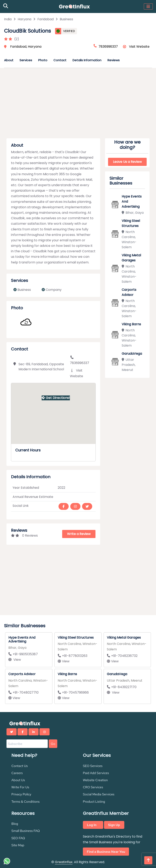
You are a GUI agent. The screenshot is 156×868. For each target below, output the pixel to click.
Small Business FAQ (26, 831)
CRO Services (93, 787)
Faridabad (45, 19)
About (9, 60)
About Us (18, 780)
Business (66, 19)
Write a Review (79, 534)
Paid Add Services (96, 773)
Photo (43, 60)
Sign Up (114, 825)
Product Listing (94, 802)
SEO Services (93, 766)
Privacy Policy (21, 794)
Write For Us (20, 787)
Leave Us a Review (127, 162)
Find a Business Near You (106, 852)
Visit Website (139, 47)
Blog (15, 824)
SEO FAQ (18, 838)
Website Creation (95, 780)
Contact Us (20, 766)
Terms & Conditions (25, 802)
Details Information (87, 60)
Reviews (114, 60)
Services (26, 60)
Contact (60, 60)
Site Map (18, 845)
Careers (17, 773)
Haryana (24, 19)
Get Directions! (56, 398)
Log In (92, 825)
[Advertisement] (78, 104)
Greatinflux (64, 862)
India (8, 19)
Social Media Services (99, 794)
